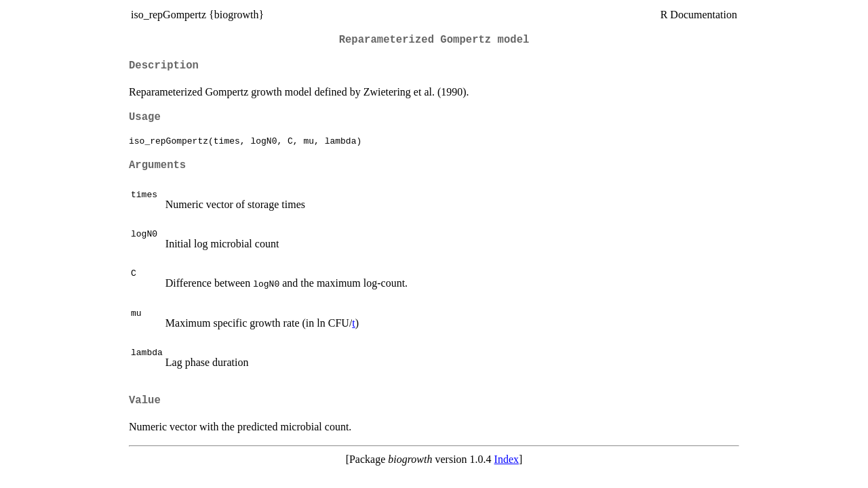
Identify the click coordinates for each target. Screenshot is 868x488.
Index (507, 459)
